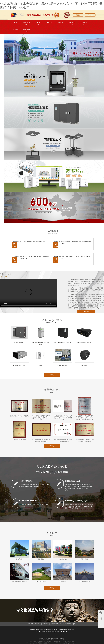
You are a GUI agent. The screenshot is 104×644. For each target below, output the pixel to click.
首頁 (16, 23)
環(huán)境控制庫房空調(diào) (62, 344)
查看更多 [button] (52, 376)
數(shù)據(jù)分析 (62, 367)
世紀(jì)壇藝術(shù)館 (85, 583)
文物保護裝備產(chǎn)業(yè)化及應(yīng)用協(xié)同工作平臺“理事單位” (63, 419)
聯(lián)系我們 (27, 31)
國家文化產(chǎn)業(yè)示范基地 (19, 417)
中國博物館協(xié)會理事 (19, 441)
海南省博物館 (63, 560)
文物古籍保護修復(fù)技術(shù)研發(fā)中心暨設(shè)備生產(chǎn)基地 (41, 419)
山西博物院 (63, 583)
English (90, 15)
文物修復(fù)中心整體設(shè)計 (76, 502)
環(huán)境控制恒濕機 (19, 367)
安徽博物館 (41, 560)
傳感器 (40, 367)
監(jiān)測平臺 (83, 24)
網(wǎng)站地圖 (70, 631)
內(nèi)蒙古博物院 (41, 583)
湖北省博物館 (85, 560)
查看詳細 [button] (86, 313)
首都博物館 (19, 560)
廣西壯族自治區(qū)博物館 (19, 583)
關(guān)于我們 (27, 24)
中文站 (78, 15)
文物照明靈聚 (84, 367)
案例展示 (49, 23)
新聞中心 (61, 23)
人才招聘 (16, 30)
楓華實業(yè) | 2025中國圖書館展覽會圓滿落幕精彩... (30, 243)
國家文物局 (38, 625)
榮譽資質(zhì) (72, 24)
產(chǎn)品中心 (38, 24)
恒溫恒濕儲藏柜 (19, 344)
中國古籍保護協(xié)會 (69, 625)
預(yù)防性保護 (27, 482)
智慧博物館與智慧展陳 (29, 502)
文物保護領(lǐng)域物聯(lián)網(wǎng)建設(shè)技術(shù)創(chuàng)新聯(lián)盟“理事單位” (85, 419)
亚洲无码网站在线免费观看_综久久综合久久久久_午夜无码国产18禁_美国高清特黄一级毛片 (51, 5)
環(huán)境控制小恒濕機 (84, 344)
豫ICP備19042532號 (61, 631)
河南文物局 (46, 625)
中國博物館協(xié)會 (56, 625)
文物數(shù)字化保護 (73, 482)
